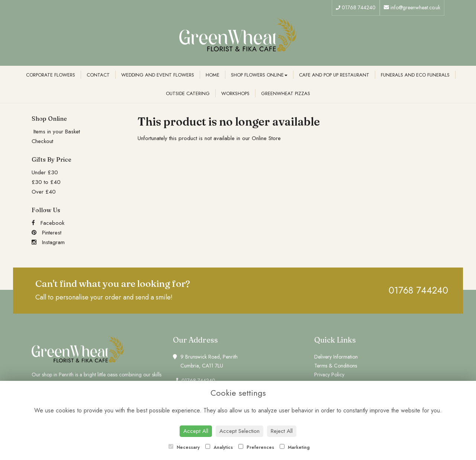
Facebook (48, 223)
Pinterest (46, 233)
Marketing (295, 447)
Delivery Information (336, 357)
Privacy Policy (329, 375)
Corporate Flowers (51, 75)
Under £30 (45, 172)
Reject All (282, 431)
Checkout (42, 141)
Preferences (256, 447)
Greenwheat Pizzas (286, 93)
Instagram (48, 242)
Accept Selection (239, 431)
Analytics (219, 447)
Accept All (196, 431)
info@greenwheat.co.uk (412, 7)
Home (213, 75)
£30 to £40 (46, 182)
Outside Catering (188, 93)
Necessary (184, 447)
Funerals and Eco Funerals (415, 75)
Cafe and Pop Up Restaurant (334, 75)
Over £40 (44, 192)
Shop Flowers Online (259, 75)
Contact (98, 75)
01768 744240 (356, 7)
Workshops (235, 93)
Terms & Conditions (336, 366)
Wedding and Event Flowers (158, 75)
